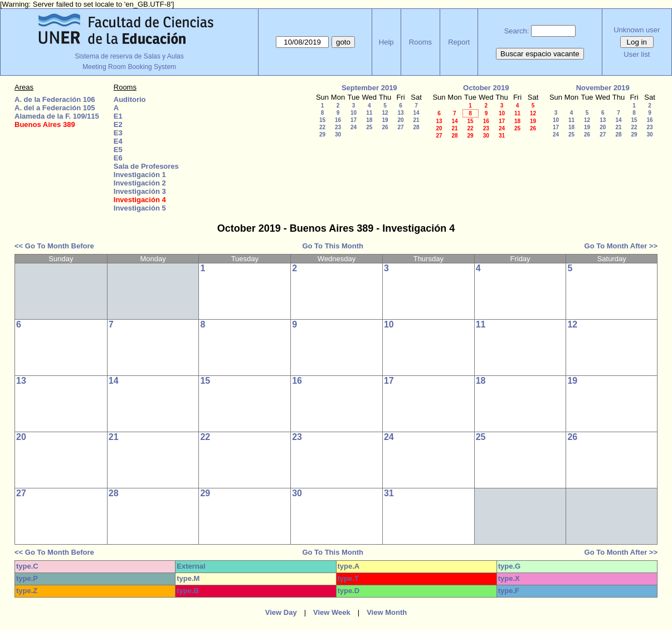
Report (459, 42)
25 (369, 127)
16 (338, 120)
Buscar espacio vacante (540, 54)
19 (385, 120)
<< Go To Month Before (54, 246)
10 (354, 113)
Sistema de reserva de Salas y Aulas (129, 56)
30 (338, 134)
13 (400, 113)
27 (400, 127)
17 (354, 120)
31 (502, 136)
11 (369, 113)
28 (416, 127)
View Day (281, 612)
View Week (332, 612)
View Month (387, 612)
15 (322, 120)
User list (637, 54)
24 (354, 127)
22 (322, 127)
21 (416, 120)
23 (338, 127)
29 (322, 134)
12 (385, 113)
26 (385, 127)
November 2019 (603, 88)
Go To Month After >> (621, 246)
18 (369, 120)
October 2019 (486, 88)
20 (400, 120)
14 (416, 113)
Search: (517, 31)
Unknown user (637, 30)
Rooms (420, 42)
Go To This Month (333, 246)
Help (386, 42)
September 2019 (369, 88)
